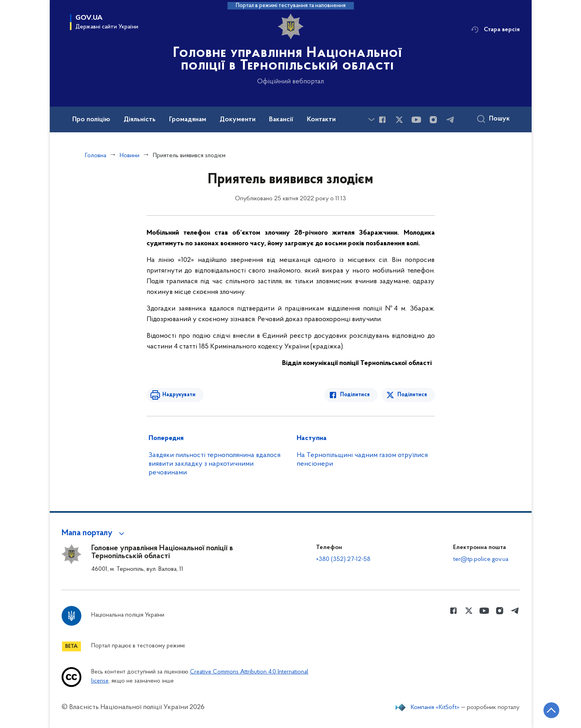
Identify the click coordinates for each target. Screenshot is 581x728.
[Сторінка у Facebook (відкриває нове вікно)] (382, 120)
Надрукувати (179, 395)
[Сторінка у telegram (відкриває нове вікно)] (450, 120)
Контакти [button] (321, 120)
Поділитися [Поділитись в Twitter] (412, 395)
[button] (94, 533)
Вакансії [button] (281, 120)
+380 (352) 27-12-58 (343, 559)
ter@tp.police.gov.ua (481, 559)
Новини (130, 156)
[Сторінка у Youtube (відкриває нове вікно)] (416, 120)
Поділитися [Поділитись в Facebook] (355, 395)
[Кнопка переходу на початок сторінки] (551, 710)
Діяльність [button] (140, 120)
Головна (96, 156)
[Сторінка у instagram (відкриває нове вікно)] (433, 120)
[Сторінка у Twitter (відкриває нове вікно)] (399, 120)
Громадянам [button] (188, 120)
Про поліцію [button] (91, 120)
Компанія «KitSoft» (435, 707)
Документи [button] (238, 120)
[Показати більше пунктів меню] (372, 119)
